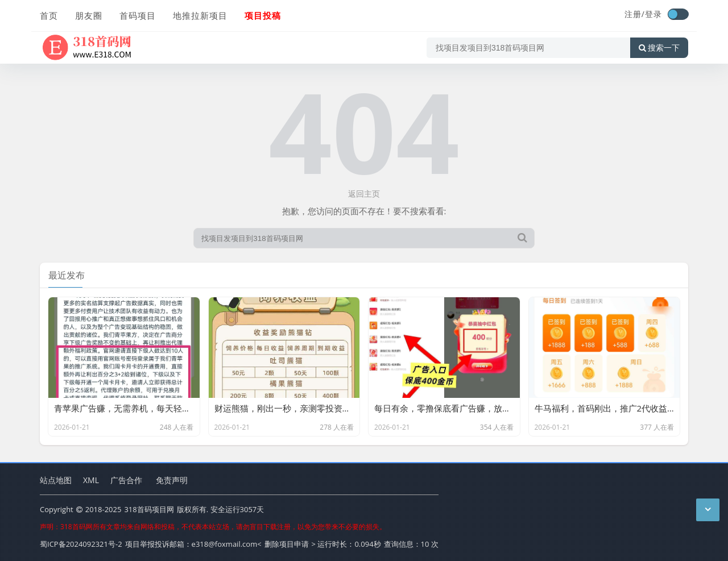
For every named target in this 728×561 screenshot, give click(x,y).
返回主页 (364, 194)
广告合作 (126, 480)
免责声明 (172, 480)
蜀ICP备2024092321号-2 (81, 544)
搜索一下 (659, 48)
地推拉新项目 (200, 15)
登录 (653, 14)
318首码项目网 (149, 509)
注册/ (635, 14)
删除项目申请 (287, 544)
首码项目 (138, 15)
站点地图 (56, 480)
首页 (49, 15)
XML (91, 480)
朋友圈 (89, 15)
